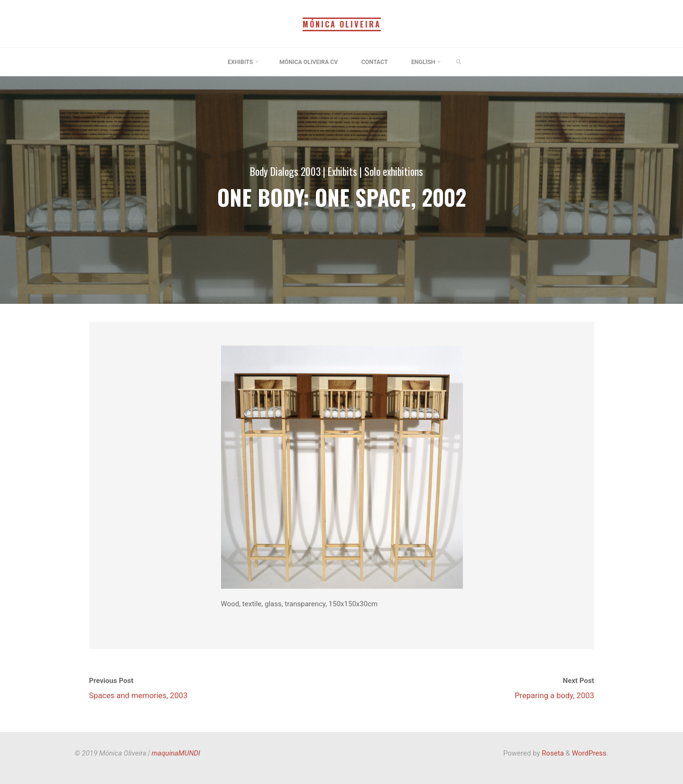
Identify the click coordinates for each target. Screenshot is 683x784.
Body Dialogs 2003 (285, 171)
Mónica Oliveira (341, 24)
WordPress (589, 753)
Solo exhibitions (394, 171)
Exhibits (343, 171)
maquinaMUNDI (176, 753)
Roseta (552, 753)
